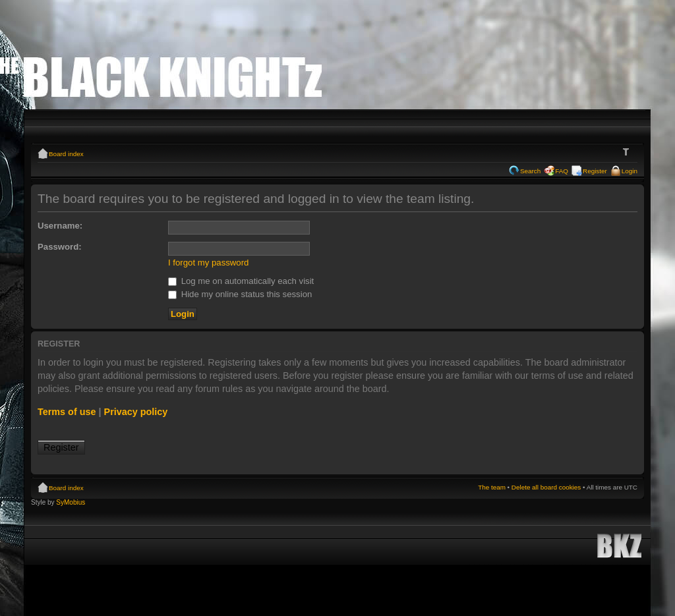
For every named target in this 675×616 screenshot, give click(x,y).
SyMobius (71, 502)
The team (492, 487)
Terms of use (67, 412)
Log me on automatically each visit (241, 281)
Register (595, 171)
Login (630, 171)
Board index (66, 154)
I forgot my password (208, 263)
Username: (60, 226)
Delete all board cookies (546, 487)
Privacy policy (136, 412)
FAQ (562, 171)
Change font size (628, 152)
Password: (60, 247)
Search (530, 171)
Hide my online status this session (240, 294)
